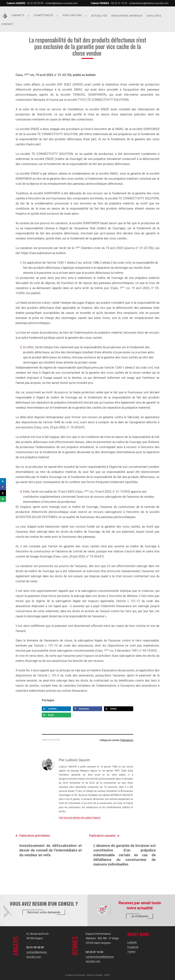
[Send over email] (56, 715)
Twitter (132, 952)
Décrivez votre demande (44, 912)
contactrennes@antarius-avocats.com (149, 3)
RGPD (107, 975)
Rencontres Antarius (127, 16)
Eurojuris (154, 16)
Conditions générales (75, 975)
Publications (72, 15)
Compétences (44, 15)
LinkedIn (132, 942)
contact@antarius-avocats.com (61, 3)
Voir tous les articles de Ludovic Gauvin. (80, 818)
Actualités (99, 16)
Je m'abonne (140, 916)
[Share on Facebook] (87, 709)
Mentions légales (95, 975)
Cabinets (18, 15)
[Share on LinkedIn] (56, 709)
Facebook (133, 947)
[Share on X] (119, 709)
